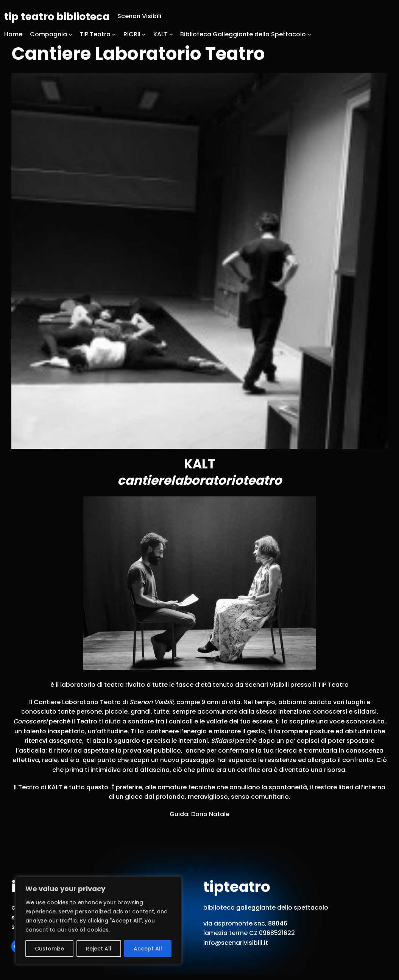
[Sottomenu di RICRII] (144, 34)
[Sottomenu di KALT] (171, 34)
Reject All (99, 949)
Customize (49, 949)
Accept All (148, 949)
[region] (98, 921)
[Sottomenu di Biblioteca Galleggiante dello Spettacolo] (309, 34)
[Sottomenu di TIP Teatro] (114, 34)
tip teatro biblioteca (57, 16)
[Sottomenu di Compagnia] (70, 34)
